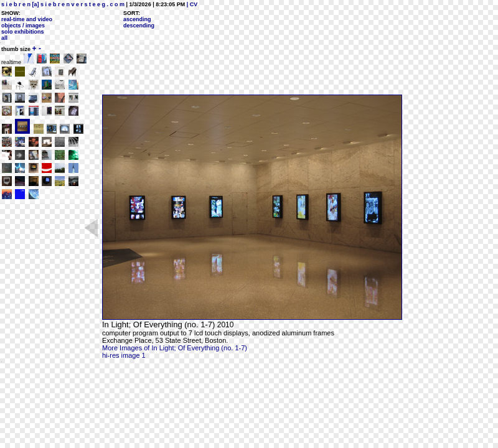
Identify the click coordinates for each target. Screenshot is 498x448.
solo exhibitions (23, 32)
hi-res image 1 (124, 355)
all (4, 38)
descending (139, 26)
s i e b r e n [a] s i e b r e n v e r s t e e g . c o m (63, 4)
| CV (191, 4)
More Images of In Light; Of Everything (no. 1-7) (175, 348)
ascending (137, 19)
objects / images (23, 26)
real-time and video (27, 19)
